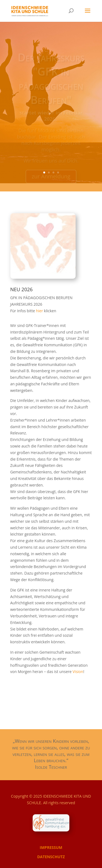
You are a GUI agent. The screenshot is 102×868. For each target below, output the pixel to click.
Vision (78, 672)
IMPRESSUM (51, 847)
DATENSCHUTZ (51, 857)
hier (40, 311)
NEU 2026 (22, 289)
